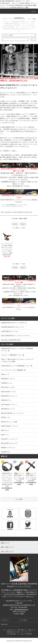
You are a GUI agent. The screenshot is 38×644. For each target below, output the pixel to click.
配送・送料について (23, 630)
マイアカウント (5, 620)
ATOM (30, 634)
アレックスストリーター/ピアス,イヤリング (13, 206)
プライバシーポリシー (26, 632)
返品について (32, 630)
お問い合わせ (4, 624)
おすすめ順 (14, 219)
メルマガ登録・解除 (11, 634)
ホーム (4, 205)
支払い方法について (12, 630)
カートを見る (23, 620)
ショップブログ (21, 634)
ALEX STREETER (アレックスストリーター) (17, 205)
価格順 (21, 219)
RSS (27, 634)
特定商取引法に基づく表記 (13, 632)
